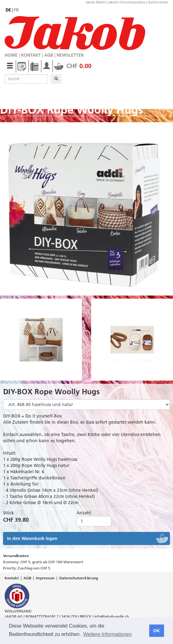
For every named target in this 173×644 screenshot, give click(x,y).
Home (11, 55)
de (8, 10)
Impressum (45, 578)
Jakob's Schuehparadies (127, 2)
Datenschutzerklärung (79, 578)
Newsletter (70, 55)
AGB (49, 55)
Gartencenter (158, 2)
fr (16, 10)
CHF (73, 66)
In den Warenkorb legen (32, 538)
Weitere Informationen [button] (107, 634)
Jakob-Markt (95, 2)
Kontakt (31, 55)
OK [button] (157, 631)
